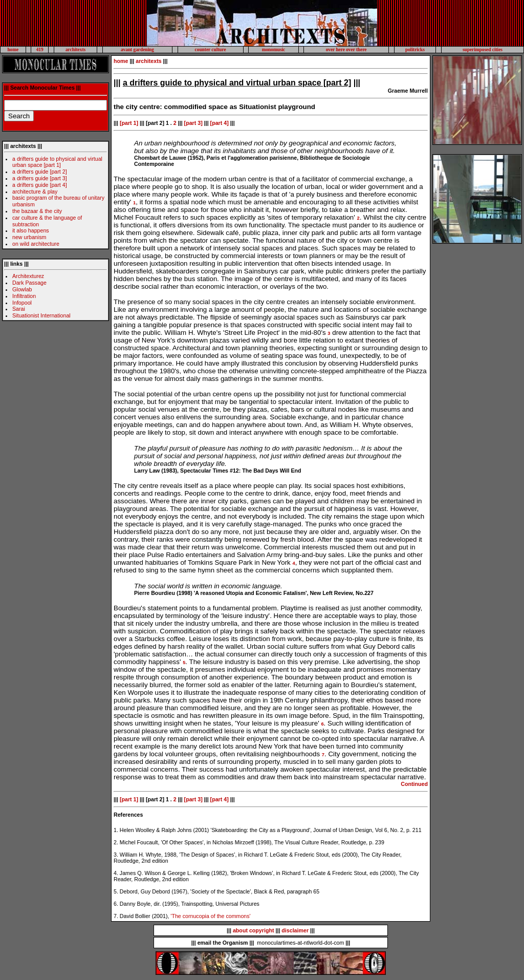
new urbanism (29, 237)
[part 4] (220, 123)
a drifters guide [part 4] (40, 185)
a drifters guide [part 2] (40, 172)
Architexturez (28, 276)
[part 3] (193, 123)
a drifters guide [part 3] (40, 178)
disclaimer (295, 930)
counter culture (211, 50)
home (13, 50)
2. (116, 842)
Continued (414, 784)
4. (116, 873)
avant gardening (137, 50)
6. (116, 904)
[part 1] (128, 123)
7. (116, 916)
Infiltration (24, 296)
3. (116, 855)
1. (116, 830)
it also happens (31, 230)
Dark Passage (29, 283)
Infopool (22, 303)
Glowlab (22, 289)
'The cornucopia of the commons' (210, 916)
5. (116, 891)
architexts (75, 50)
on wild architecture (36, 244)
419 (40, 50)
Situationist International (41, 315)
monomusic (274, 50)
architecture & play (35, 191)
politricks (415, 50)
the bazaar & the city (37, 211)
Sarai (19, 309)
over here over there (346, 50)
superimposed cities (483, 50)
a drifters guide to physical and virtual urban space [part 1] (57, 162)
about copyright (254, 930)
